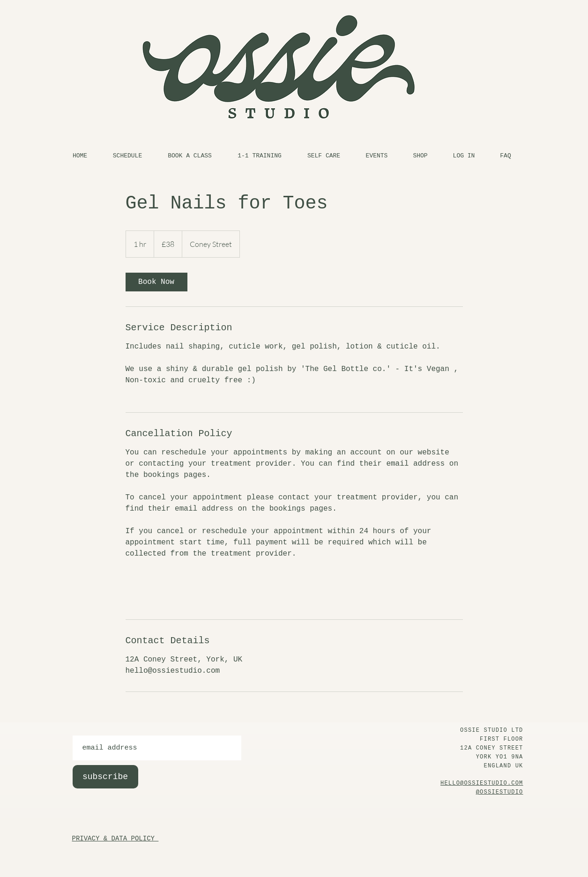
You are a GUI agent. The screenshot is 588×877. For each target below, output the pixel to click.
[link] (156, 282)
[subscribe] (105, 777)
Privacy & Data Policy (476, 869)
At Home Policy (472, 875)
